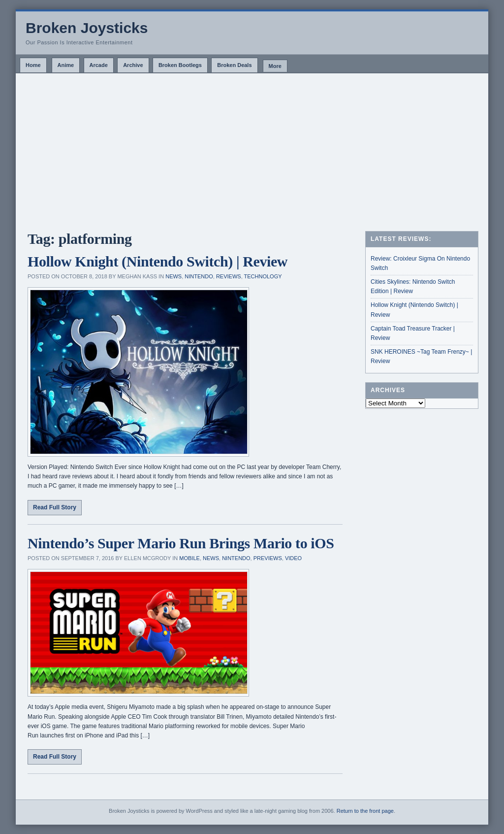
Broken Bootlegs (180, 65)
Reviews (229, 276)
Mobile (189, 558)
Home (33, 65)
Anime (66, 65)
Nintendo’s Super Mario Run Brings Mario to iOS (181, 543)
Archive (133, 65)
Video (293, 558)
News (173, 276)
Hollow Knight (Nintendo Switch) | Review (157, 261)
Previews (268, 558)
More (275, 66)
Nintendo (199, 276)
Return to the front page (365, 811)
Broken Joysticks (87, 28)
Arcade (99, 65)
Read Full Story (55, 507)
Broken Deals (234, 65)
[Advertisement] (252, 147)
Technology (263, 276)
